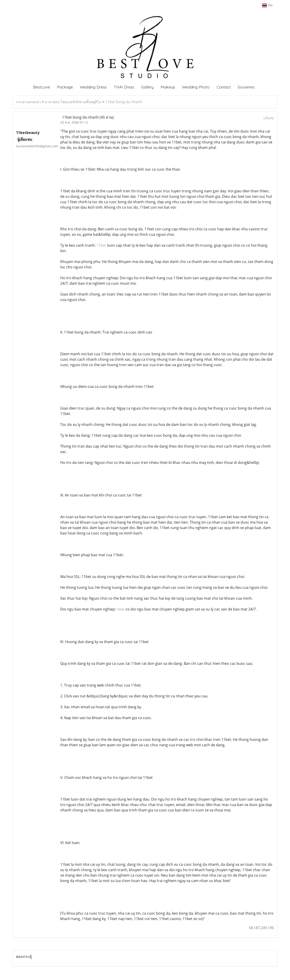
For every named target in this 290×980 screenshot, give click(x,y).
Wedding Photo (196, 87)
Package (65, 87)
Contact (224, 87)
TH (267, 5)
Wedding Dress (93, 87)
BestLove (42, 87)
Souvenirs (246, 87)
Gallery (147, 87)
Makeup (168, 87)
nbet (121, 609)
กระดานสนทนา (29, 102)
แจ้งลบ (269, 118)
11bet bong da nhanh (124, 102)
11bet (101, 245)
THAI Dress (124, 87)
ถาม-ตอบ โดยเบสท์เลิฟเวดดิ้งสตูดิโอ (73, 102)
